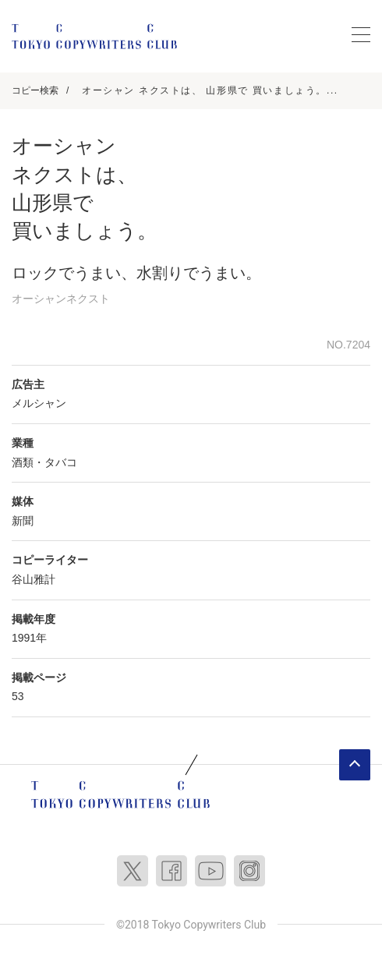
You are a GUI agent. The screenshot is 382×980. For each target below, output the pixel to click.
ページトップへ (355, 765)
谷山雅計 (34, 579)
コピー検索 (35, 90)
